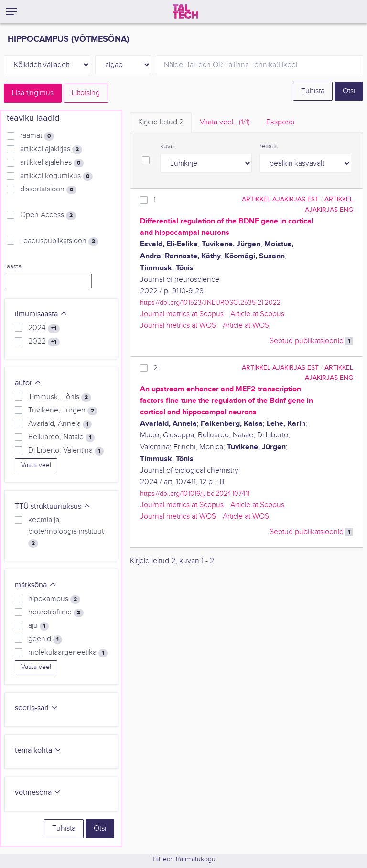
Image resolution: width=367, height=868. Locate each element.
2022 (44, 342)
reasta (268, 146)
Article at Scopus (257, 314)
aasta (14, 267)
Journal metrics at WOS (178, 326)
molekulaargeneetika (68, 653)
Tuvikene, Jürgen (63, 411)
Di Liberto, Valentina (66, 451)
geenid (45, 639)
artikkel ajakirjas (51, 149)
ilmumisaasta (41, 314)
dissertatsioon (48, 189)
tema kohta (38, 751)
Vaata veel (36, 465)
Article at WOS (246, 326)
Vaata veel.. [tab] (225, 122)
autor (28, 383)
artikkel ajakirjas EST (280, 199)
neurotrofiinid (56, 612)
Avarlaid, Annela (60, 424)
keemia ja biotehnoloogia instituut (66, 532)
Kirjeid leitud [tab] (161, 122)
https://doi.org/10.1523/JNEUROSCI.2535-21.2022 (210, 303)
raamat (37, 136)
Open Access (48, 215)
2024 (44, 328)
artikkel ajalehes (52, 163)
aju (38, 626)
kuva (167, 146)
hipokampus (54, 599)
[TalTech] (185, 11)
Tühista (313, 91)
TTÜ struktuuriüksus (53, 506)
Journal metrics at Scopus (182, 314)
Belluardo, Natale (61, 437)
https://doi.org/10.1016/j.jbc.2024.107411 (195, 494)
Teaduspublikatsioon (59, 241)
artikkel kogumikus (56, 176)
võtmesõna (38, 793)
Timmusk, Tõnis (60, 397)
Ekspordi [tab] (280, 122)
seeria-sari (37, 708)
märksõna (36, 585)
